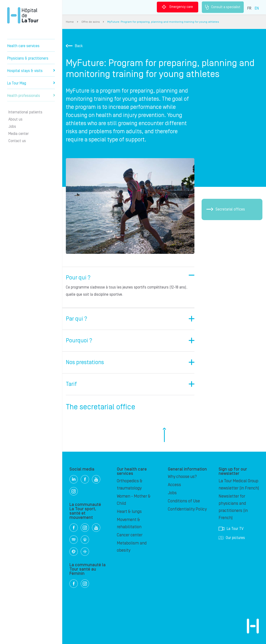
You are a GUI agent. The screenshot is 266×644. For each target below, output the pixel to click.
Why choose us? (182, 477)
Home (70, 22)
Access (174, 485)
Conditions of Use (184, 501)
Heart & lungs (129, 512)
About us (15, 119)
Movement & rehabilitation (129, 523)
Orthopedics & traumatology (130, 485)
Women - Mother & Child (134, 500)
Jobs (12, 127)
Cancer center (130, 535)
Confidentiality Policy (187, 509)
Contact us (17, 141)
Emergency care (178, 7)
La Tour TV (231, 529)
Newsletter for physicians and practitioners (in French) (233, 507)
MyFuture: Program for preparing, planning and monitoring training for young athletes (163, 22)
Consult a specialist (223, 7)
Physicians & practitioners (28, 58)
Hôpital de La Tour (23, 15)
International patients (25, 112)
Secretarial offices (226, 209)
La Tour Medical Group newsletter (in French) (239, 485)
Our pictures (232, 538)
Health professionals (31, 96)
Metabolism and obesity (132, 547)
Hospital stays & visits (31, 71)
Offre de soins (91, 22)
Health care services (23, 46)
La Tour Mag (31, 83)
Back (74, 46)
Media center (19, 134)
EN (257, 8)
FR (249, 8)
